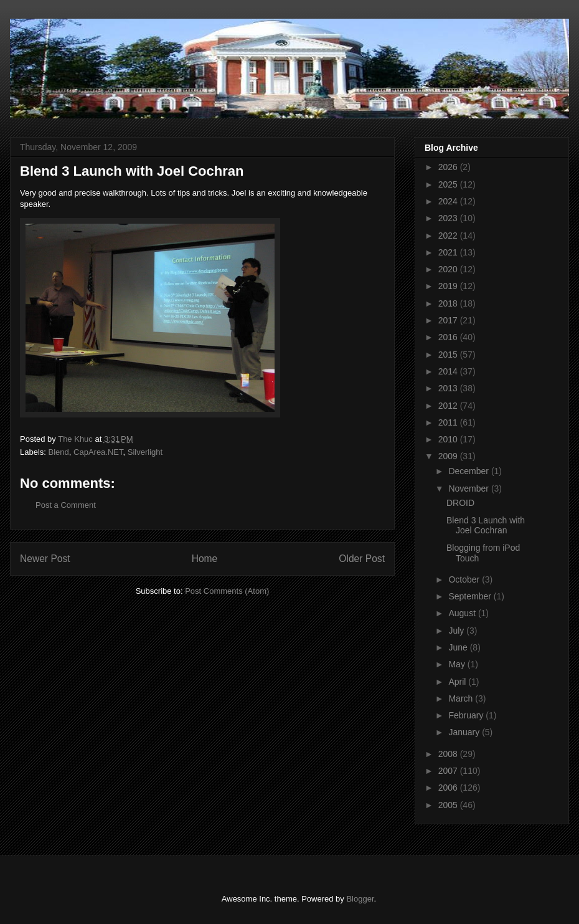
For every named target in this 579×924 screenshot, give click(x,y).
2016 (449, 337)
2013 (449, 388)
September (471, 596)
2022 (449, 236)
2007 (449, 771)
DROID (460, 503)
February (467, 715)
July (457, 631)
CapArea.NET (98, 452)
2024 (449, 201)
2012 (449, 406)
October (465, 579)
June (459, 647)
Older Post (362, 559)
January (465, 732)
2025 (449, 184)
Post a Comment (66, 505)
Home (205, 559)
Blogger (360, 899)
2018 (449, 303)
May (458, 664)
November (469, 488)
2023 (449, 218)
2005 (449, 805)
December (469, 471)
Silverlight (145, 452)
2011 (449, 422)
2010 (449, 439)
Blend (59, 452)
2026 (449, 167)
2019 (449, 286)
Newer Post (45, 559)
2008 (449, 754)
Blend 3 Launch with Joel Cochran (486, 526)
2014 (449, 371)
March (462, 698)
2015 (449, 355)
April (458, 682)
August (463, 613)
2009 (449, 456)
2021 (449, 252)
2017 (449, 320)
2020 (449, 269)
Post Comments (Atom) (227, 591)
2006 (449, 788)
